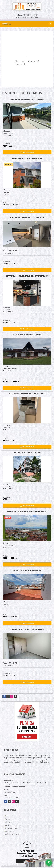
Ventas (8, 819)
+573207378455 (29, 15)
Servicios (8, 825)
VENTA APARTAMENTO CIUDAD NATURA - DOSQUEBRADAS (27, 512)
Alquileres (9, 822)
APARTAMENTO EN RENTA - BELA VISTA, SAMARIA (27, 629)
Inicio (7, 816)
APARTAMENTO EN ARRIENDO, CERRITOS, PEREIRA (27, 100)
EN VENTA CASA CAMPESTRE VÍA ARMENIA (27, 335)
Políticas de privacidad (13, 834)
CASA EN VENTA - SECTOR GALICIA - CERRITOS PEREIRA (27, 394)
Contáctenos (10, 831)
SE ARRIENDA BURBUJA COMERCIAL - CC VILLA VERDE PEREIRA (27, 276)
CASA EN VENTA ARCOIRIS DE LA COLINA (27, 570)
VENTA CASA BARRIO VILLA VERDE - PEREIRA (27, 158)
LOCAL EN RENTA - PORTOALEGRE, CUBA (27, 453)
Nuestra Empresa (11, 828)
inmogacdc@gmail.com (12, 797)
